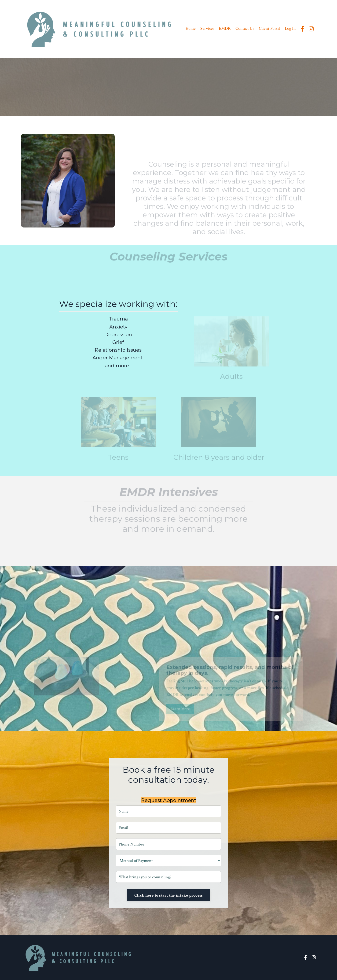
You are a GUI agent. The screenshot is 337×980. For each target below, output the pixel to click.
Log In (290, 28)
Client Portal (269, 28)
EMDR (225, 28)
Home (191, 28)
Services (207, 28)
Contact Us (245, 28)
